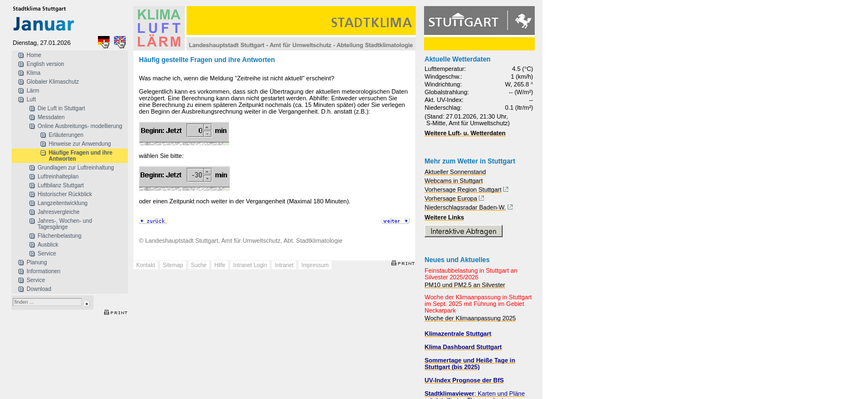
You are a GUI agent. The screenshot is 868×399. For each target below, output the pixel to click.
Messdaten (51, 117)
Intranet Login (250, 265)
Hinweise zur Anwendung (80, 144)
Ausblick (48, 245)
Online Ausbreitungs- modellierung (80, 126)
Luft (31, 99)
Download (39, 289)
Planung (37, 262)
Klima (33, 73)
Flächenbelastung (60, 236)
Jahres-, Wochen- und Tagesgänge (65, 224)
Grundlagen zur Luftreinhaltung (76, 168)
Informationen (43, 271)
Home (34, 55)
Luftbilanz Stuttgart (61, 185)
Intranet (284, 265)
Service (47, 254)
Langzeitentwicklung (63, 203)
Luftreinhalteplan (58, 177)
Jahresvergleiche (59, 212)
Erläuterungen (66, 135)
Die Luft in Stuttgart (61, 108)
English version (45, 64)
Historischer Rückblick (65, 194)
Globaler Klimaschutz (53, 82)
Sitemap (173, 265)
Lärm (33, 91)
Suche (199, 265)
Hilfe (220, 265)
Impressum (315, 265)
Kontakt (146, 265)
